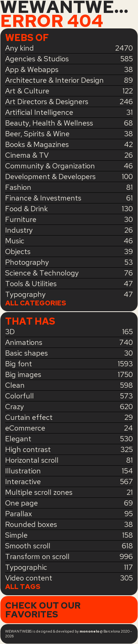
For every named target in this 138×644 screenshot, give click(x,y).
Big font (19, 364)
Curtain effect (29, 417)
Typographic (26, 567)
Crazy (15, 407)
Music (15, 241)
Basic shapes (26, 353)
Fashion (18, 187)
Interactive (23, 482)
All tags (23, 587)
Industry (19, 230)
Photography (27, 262)
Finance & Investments (43, 198)
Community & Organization (50, 166)
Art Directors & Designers (47, 102)
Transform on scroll (37, 556)
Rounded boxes (31, 524)
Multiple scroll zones (39, 492)
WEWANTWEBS (69, 7)
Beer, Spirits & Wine (37, 134)
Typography (25, 294)
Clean (15, 385)
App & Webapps (32, 69)
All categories (36, 303)
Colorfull (20, 396)
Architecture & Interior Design (54, 80)
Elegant (18, 439)
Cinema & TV (27, 155)
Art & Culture (27, 91)
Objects (18, 251)
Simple (16, 535)
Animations (24, 342)
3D (10, 332)
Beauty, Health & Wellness (49, 123)
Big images (23, 374)
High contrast (28, 449)
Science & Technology (42, 273)
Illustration (23, 471)
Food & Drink (26, 209)
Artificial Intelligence (39, 112)
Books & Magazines (37, 144)
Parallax (19, 514)
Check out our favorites (43, 610)
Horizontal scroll (32, 460)
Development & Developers (50, 177)
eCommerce (25, 428)
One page (22, 503)
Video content (29, 578)
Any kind (20, 48)
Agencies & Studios (37, 59)
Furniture (21, 219)
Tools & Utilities (31, 284)
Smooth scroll (28, 546)
